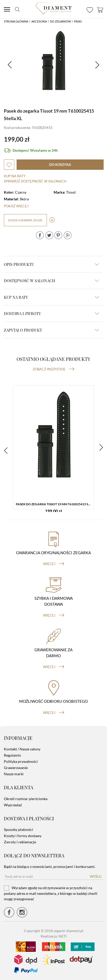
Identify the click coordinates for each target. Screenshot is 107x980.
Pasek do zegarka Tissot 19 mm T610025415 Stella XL (55, 504)
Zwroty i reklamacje (20, 842)
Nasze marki (14, 774)
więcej (54, 564)
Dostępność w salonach (51, 281)
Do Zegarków (60, 21)
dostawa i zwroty (51, 313)
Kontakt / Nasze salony (22, 749)
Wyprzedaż (13, 805)
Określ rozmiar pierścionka (26, 799)
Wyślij (96, 876)
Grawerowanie (16, 768)
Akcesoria (39, 21)
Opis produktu (51, 264)
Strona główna (16, 21)
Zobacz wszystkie (53, 369)
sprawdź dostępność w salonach (35, 181)
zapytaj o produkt (51, 330)
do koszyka (60, 165)
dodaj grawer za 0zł (25, 220)
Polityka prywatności (21, 761)
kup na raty (51, 297)
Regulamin (12, 755)
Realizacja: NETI (54, 936)
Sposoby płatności (19, 829)
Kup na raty (15, 176)
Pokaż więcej (16, 206)
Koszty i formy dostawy (23, 836)
